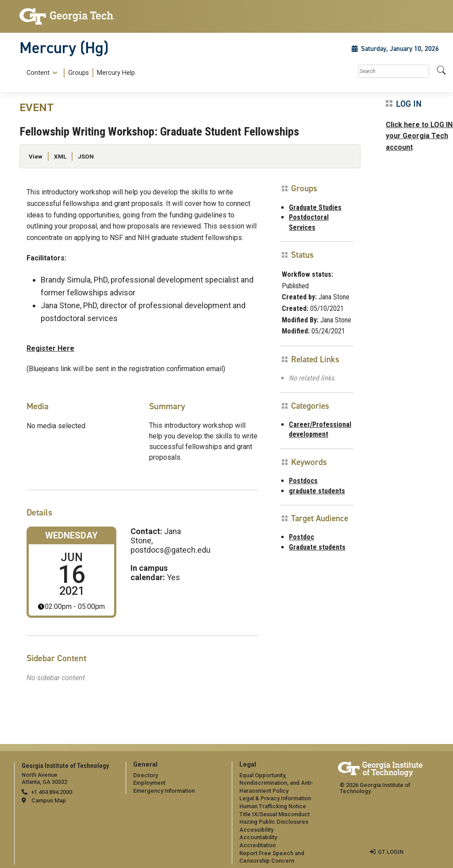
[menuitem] (79, 73)
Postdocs (303, 481)
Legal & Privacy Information (275, 798)
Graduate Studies (315, 207)
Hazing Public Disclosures (274, 822)
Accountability (258, 837)
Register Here (50, 348)
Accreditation (257, 845)
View (36, 156)
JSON (86, 156)
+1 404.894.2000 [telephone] (52, 792)
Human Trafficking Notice (273, 806)
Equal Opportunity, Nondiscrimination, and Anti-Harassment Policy (276, 783)
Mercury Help (116, 73)
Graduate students (317, 547)
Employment (149, 783)
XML (60, 156)
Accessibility (256, 830)
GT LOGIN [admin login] (391, 852)
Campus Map (49, 800)
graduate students (317, 491)
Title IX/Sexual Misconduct (274, 814)
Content (38, 73)
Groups (79, 73)
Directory (146, 775)
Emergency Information (164, 791)
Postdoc (301, 537)
